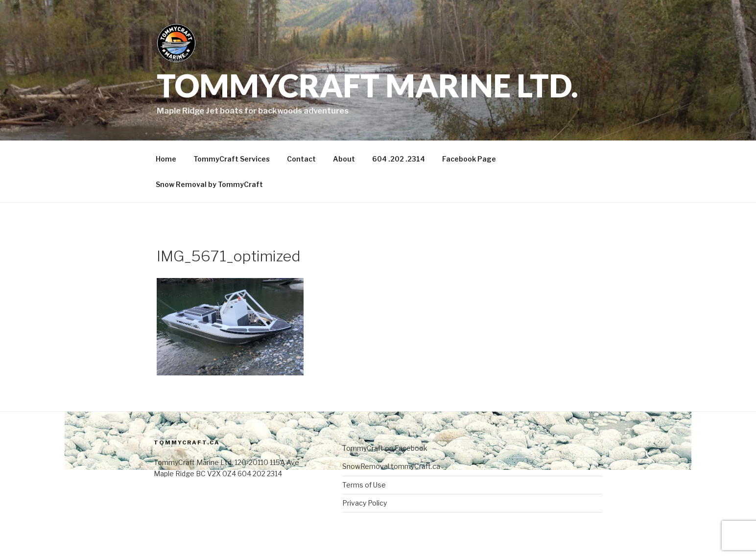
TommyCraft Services (232, 159)
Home (166, 159)
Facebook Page (469, 159)
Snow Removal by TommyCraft (209, 184)
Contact (301, 159)
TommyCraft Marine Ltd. (367, 85)
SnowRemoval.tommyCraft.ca (391, 466)
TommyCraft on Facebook (385, 448)
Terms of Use (364, 485)
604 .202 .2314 (399, 159)
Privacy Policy (365, 503)
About (344, 159)
